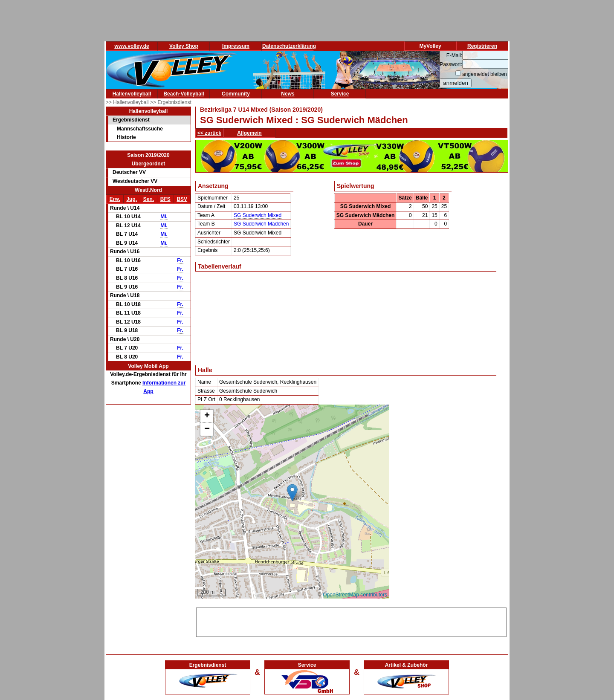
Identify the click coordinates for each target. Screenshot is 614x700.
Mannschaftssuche (140, 129)
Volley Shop (184, 46)
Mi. (164, 217)
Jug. (132, 199)
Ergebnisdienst (131, 120)
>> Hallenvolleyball (128, 102)
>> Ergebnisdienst (171, 102)
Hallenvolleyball (132, 94)
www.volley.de (132, 46)
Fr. (180, 260)
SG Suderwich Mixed (258, 215)
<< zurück (209, 133)
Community (236, 94)
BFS (165, 199)
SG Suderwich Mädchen (261, 224)
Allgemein (249, 133)
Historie (126, 137)
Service (340, 94)
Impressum (236, 46)
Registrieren (482, 46)
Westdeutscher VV (135, 181)
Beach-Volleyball (184, 94)
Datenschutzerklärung (289, 46)
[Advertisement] (351, 621)
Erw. (115, 199)
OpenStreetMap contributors (355, 595)
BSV (182, 199)
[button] (292, 493)
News (288, 94)
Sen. (149, 199)
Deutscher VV (129, 172)
